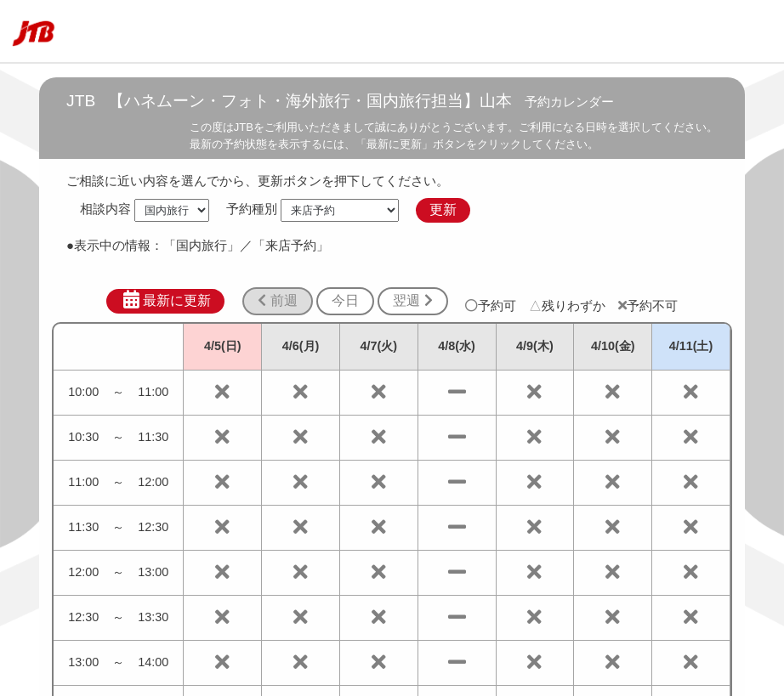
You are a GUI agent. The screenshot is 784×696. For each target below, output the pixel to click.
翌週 (412, 300)
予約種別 (252, 209)
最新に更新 (165, 300)
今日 (345, 300)
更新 (443, 209)
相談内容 (105, 209)
